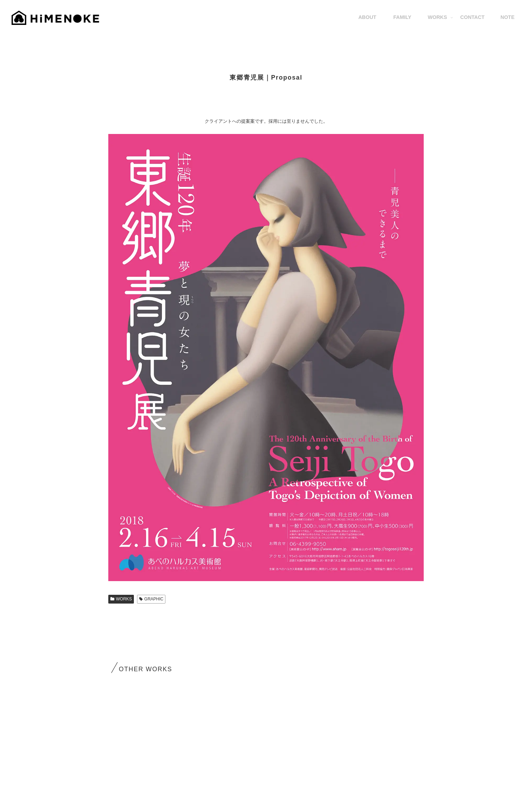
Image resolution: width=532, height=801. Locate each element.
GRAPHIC (151, 599)
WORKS (121, 599)
